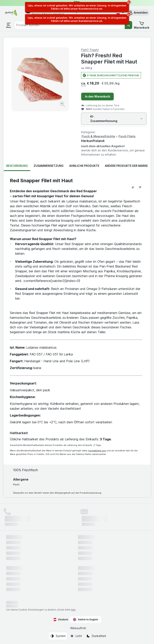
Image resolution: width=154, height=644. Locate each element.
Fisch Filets (127, 136)
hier (73, 610)
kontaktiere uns (97, 451)
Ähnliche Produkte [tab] (84, 166)
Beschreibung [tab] (17, 166)
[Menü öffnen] (9, 25)
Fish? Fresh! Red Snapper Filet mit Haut (109, 58)
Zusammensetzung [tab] (49, 166)
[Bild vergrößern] (63, 105)
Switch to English (86, 620)
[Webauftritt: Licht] (76, 636)
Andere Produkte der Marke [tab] (126, 166)
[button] (138, 13)
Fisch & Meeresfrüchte (98, 136)
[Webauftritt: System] (58, 636)
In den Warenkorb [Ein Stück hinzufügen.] (98, 96)
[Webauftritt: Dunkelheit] (96, 636)
